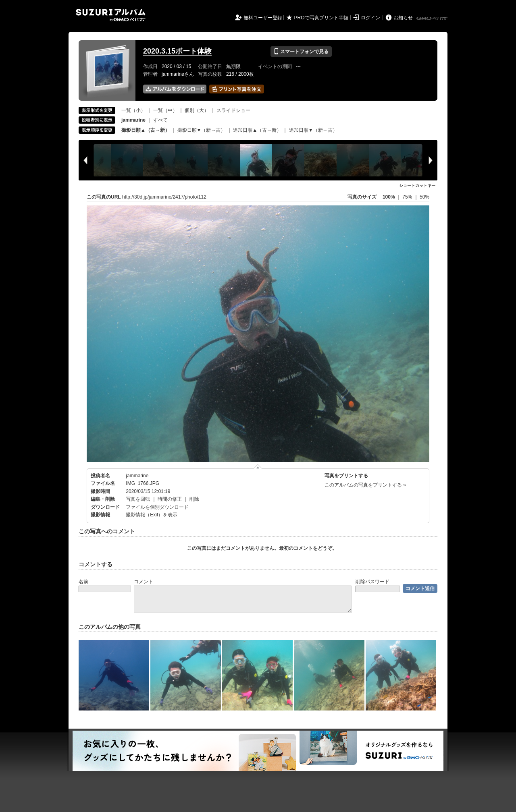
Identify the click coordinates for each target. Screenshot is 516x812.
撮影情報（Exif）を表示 (152, 515)
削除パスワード (372, 582)
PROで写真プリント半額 (321, 18)
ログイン (370, 18)
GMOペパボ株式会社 (433, 19)
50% (424, 197)
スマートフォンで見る (301, 52)
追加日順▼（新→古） (313, 130)
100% (389, 197)
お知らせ (403, 18)
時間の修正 (170, 499)
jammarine (137, 476)
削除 (194, 499)
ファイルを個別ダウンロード (157, 507)
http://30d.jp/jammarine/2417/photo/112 (164, 197)
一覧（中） (165, 110)
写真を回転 (138, 499)
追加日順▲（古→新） (257, 130)
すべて (160, 120)
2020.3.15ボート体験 (177, 51)
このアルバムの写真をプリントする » (365, 485)
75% (408, 197)
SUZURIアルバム (111, 15)
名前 (83, 582)
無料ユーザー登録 (263, 18)
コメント (144, 582)
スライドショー (233, 110)
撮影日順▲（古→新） (146, 130)
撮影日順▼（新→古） (202, 130)
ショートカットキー (417, 185)
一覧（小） (133, 110)
